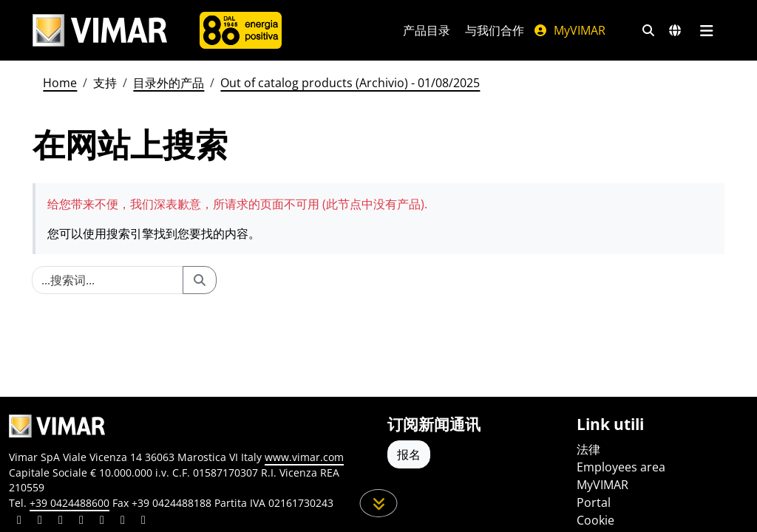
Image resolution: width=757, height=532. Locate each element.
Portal (594, 502)
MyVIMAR (569, 30)
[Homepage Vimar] (100, 31)
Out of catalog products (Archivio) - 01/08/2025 (350, 83)
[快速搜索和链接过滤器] (648, 30)
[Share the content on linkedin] (19, 522)
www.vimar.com (304, 457)
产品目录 (427, 30)
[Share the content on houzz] (123, 522)
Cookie (595, 520)
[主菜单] (706, 30)
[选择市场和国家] (675, 30)
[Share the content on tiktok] (143, 522)
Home (60, 83)
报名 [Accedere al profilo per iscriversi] (409, 454)
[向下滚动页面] (379, 503)
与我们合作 (495, 30)
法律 (588, 449)
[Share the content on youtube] (102, 522)
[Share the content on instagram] (81, 522)
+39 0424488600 (69, 503)
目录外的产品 (169, 83)
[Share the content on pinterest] (61, 522)
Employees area (621, 467)
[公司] (241, 30)
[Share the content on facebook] (40, 522)
